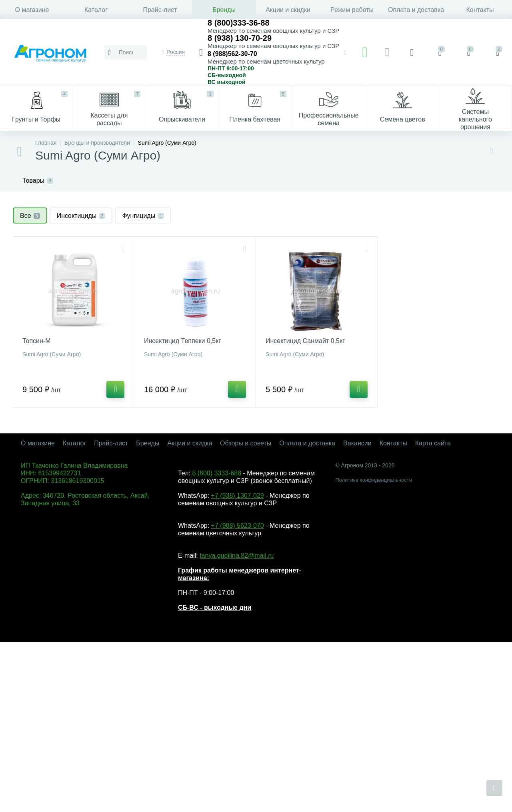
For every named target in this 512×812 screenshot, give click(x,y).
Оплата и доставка (416, 10)
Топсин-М (37, 341)
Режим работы (352, 10)
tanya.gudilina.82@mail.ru (237, 556)
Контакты (480, 10)
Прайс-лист (160, 10)
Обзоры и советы (246, 443)
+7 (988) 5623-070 (238, 526)
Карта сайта (433, 443)
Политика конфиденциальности (374, 480)
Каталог (96, 10)
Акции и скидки (288, 10)
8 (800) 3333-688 (217, 473)
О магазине (32, 10)
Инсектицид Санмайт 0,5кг (305, 341)
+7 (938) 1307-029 (238, 496)
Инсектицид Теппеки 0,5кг (182, 341)
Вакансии (357, 443)
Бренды (224, 10)
